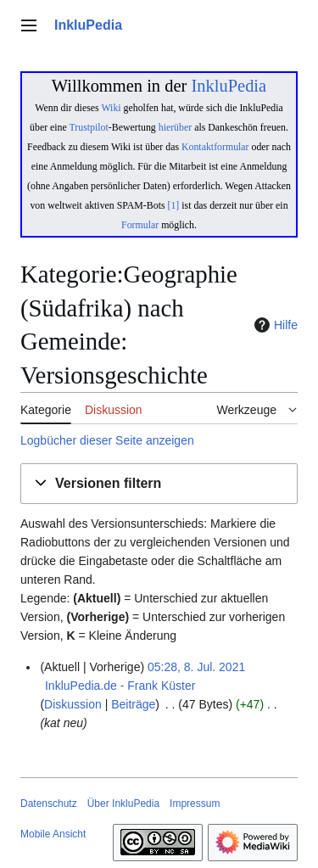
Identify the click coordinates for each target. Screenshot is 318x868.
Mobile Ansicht (53, 834)
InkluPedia (229, 86)
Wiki (111, 108)
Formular (140, 225)
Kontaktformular (215, 147)
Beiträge (133, 704)
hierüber (175, 127)
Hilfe (274, 325)
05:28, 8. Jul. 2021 (196, 667)
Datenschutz (49, 804)
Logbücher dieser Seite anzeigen (107, 440)
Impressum (195, 804)
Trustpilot (89, 127)
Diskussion (73, 704)
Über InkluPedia (123, 804)
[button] (159, 484)
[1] (174, 205)
